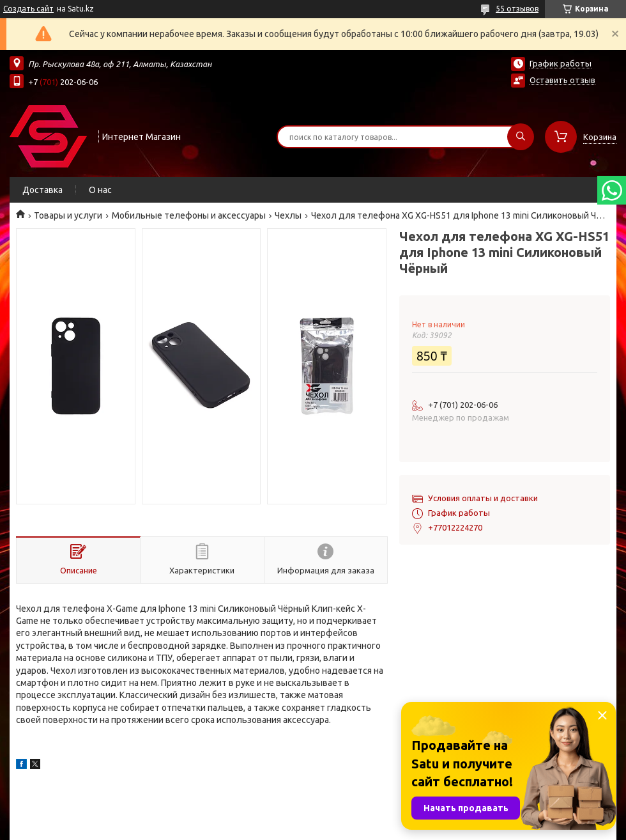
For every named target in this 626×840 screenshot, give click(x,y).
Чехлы (288, 215)
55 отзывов (517, 9)
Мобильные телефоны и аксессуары (189, 215)
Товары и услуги (68, 215)
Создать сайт (28, 9)
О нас (100, 190)
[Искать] (521, 137)
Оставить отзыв (562, 80)
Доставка (42, 190)
